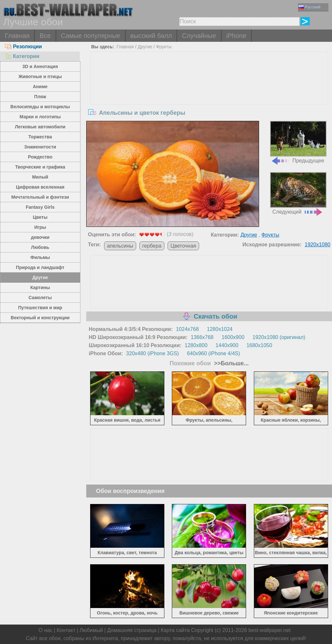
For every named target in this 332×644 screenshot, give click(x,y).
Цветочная (183, 246)
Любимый (91, 630)
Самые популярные (91, 36)
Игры (40, 227)
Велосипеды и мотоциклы (40, 107)
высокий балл (151, 36)
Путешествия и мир (40, 308)
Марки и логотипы (40, 117)
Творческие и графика (40, 167)
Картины (40, 287)
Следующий (298, 193)
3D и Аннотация (40, 66)
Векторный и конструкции (40, 318)
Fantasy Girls (40, 207)
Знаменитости (40, 147)
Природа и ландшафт (40, 267)
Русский (309, 7)
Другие (40, 277)
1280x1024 (220, 329)
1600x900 (233, 337)
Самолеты (40, 298)
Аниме (40, 87)
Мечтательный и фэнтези (40, 197)
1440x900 (227, 345)
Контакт (66, 630)
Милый (40, 177)
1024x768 (187, 329)
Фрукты (164, 47)
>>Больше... (231, 363)
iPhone (236, 36)
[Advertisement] (209, 100)
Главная (17, 36)
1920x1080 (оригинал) (279, 337)
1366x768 (202, 337)
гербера (152, 246)
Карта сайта (175, 630)
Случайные (199, 36)
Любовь (40, 247)
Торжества (40, 137)
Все (45, 36)
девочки (40, 237)
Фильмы (40, 257)
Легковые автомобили (40, 127)
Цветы (40, 217)
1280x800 (196, 345)
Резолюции (23, 47)
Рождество (40, 157)
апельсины (120, 246)
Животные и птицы (40, 76)
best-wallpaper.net (269, 630)
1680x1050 (259, 345)
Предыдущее (298, 142)
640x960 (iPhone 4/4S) (214, 353)
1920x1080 (318, 245)
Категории (22, 56)
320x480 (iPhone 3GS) (153, 353)
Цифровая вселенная (40, 187)
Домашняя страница (132, 630)
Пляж (40, 97)
